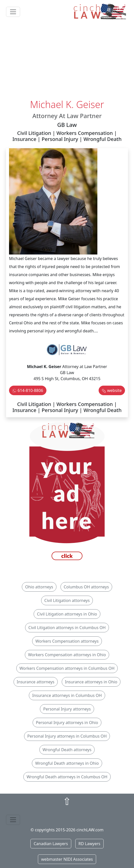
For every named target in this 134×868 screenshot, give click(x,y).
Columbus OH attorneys (86, 587)
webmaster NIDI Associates (67, 859)
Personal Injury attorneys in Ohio (67, 723)
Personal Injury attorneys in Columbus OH (67, 736)
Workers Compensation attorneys (67, 641)
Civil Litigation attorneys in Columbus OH (67, 628)
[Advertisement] (67, 61)
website (114, 390)
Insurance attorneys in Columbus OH (67, 695)
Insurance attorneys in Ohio (91, 682)
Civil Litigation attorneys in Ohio (67, 614)
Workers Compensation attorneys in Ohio (67, 655)
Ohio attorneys (39, 587)
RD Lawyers (89, 844)
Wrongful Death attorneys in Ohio (67, 763)
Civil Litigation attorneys (67, 600)
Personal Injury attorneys (67, 709)
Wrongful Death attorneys (67, 750)
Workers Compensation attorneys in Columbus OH (67, 668)
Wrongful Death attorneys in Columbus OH (67, 777)
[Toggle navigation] (13, 12)
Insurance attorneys (36, 682)
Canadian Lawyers (51, 844)
